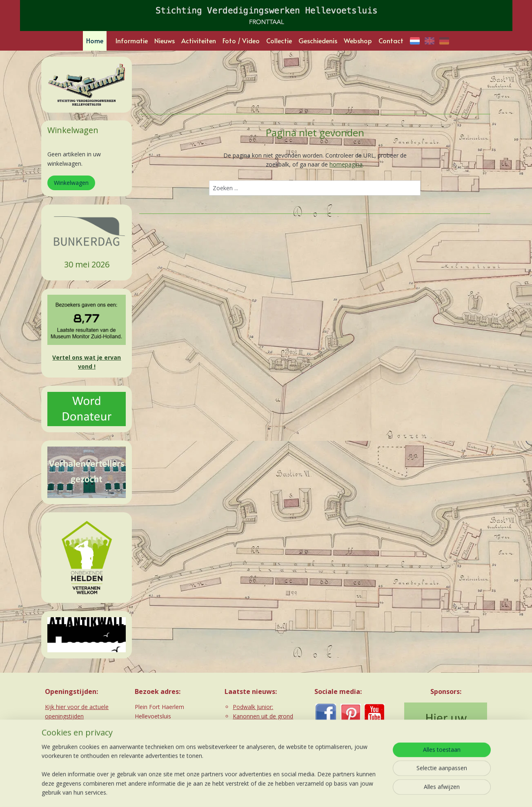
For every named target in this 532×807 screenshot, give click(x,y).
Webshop (358, 40)
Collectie (279, 40)
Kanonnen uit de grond (263, 716)
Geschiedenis (318, 40)
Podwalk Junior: (253, 707)
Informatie (132, 40)
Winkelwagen (71, 183)
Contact (391, 40)
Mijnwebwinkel (349, 792)
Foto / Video (241, 40)
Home (95, 40)
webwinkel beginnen (278, 792)
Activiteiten (199, 40)
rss (247, 792)
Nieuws (165, 40)
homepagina (346, 164)
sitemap (230, 792)
